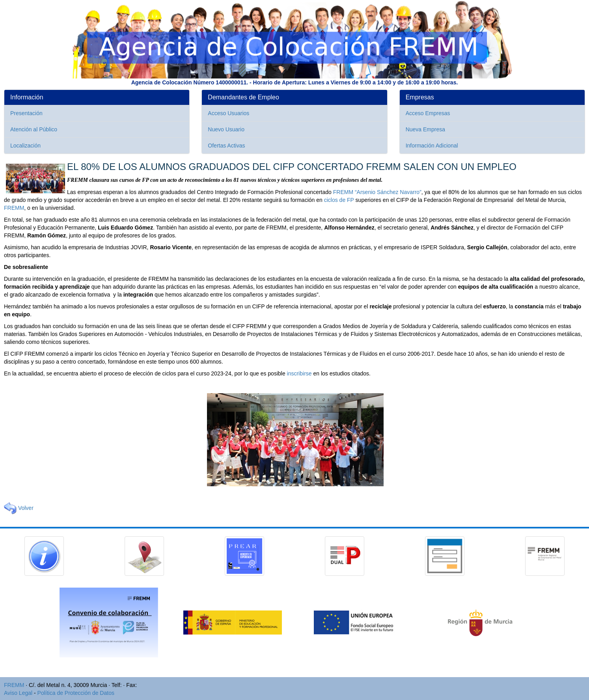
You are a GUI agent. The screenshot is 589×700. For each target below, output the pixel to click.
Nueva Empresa (425, 129)
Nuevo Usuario (226, 129)
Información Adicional (432, 146)
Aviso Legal (18, 693)
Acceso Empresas (428, 113)
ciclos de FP (339, 200)
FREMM (14, 208)
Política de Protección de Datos (76, 693)
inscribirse (299, 373)
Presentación (26, 113)
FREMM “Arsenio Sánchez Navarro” (377, 192)
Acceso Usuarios (228, 113)
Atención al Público (34, 129)
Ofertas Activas (226, 146)
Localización (25, 146)
